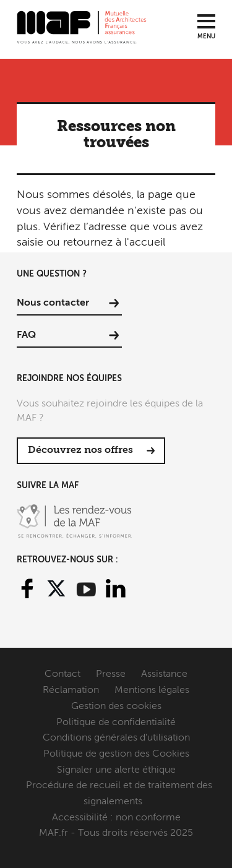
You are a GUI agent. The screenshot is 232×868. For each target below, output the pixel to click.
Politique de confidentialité (116, 723)
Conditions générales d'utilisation (116, 738)
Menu (206, 37)
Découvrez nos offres (80, 450)
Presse (111, 674)
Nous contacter (53, 303)
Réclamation (71, 690)
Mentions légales (152, 690)
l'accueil (145, 243)
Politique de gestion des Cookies (116, 754)
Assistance (164, 674)
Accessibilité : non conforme (116, 818)
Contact (62, 674)
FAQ (26, 335)
